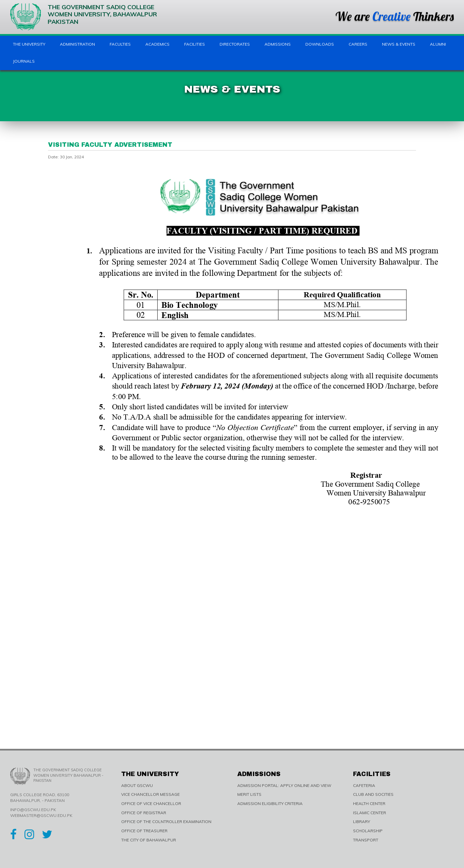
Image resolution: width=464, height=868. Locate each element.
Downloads (320, 44)
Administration (77, 44)
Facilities (195, 44)
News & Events (399, 44)
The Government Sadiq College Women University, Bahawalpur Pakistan (84, 17)
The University (29, 44)
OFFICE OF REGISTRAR (144, 813)
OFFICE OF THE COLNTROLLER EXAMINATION (166, 822)
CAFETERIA (364, 785)
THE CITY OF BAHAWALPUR (149, 840)
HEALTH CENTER (369, 803)
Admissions (278, 44)
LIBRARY (362, 822)
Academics (157, 44)
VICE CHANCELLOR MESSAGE (150, 794)
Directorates (235, 44)
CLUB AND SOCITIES (373, 794)
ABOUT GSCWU (137, 785)
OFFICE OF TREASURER (144, 831)
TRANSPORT (366, 840)
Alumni (438, 44)
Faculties (120, 44)
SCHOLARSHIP (368, 831)
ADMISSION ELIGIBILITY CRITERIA (270, 803)
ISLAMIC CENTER (370, 813)
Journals (24, 61)
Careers (358, 44)
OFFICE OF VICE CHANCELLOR (151, 803)
